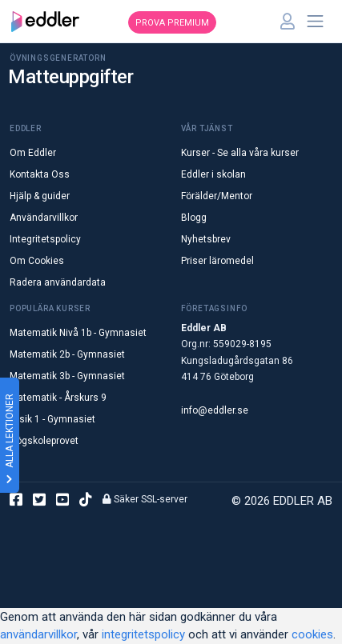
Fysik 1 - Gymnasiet (52, 419)
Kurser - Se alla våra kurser (240, 153)
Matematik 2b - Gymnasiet (67, 354)
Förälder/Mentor (217, 196)
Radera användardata (58, 282)
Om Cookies (37, 261)
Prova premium (172, 23)
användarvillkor (38, 634)
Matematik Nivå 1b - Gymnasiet (78, 333)
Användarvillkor (44, 218)
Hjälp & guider (40, 196)
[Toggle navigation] (316, 22)
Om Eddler (33, 153)
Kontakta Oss (40, 174)
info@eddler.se (215, 410)
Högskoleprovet (44, 441)
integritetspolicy (143, 634)
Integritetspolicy (45, 239)
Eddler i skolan (213, 174)
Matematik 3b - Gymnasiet (67, 376)
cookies (312, 634)
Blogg (194, 218)
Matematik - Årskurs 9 (58, 398)
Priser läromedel (217, 261)
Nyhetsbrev (206, 239)
